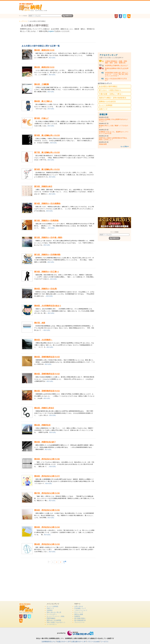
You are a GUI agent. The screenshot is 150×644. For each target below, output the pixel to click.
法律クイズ (103, 109)
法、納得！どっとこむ (33, 7)
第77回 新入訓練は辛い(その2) (47, 152)
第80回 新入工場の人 (43, 101)
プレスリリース (79, 622)
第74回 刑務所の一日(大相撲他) (47, 203)
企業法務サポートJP (78, 642)
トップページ (23, 21)
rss (129, 16)
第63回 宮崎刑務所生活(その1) (47, 391)
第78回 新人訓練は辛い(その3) (47, 135)
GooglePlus (116, 16)
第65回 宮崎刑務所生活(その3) (47, 357)
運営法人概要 (79, 614)
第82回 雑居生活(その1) (44, 67)
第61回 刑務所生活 (42, 425)
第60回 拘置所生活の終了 (45, 442)
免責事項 (77, 616)
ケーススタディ (52, 614)
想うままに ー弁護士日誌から (110, 90)
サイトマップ (79, 612)
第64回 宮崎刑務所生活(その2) (47, 374)
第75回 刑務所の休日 (43, 186)
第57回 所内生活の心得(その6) (47, 493)
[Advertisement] (58, 581)
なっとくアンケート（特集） (56, 616)
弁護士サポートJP (63, 642)
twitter (125, 16)
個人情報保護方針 (80, 620)
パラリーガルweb (93, 642)
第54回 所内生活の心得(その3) (47, 544)
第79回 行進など (41, 118)
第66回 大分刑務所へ (43, 340)
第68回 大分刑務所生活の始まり (48, 306)
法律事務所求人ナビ (49, 642)
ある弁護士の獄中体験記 (108, 86)
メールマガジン (52, 624)
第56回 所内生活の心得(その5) (47, 510)
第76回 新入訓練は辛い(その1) (47, 169)
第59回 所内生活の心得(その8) (47, 459)
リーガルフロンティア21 (75, 633)
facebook (120, 16)
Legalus (51, 31)
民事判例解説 (51, 618)
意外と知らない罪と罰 (54, 612)
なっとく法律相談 (106, 105)
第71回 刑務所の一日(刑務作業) (47, 255)
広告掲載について (80, 608)
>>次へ (65, 562)
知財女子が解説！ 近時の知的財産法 (113, 98)
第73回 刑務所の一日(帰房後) (46, 221)
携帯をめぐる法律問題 (54, 620)
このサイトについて (81, 610)
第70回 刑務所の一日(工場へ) (46, 272)
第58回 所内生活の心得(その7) (47, 476)
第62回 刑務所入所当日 (44, 408)
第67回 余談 (40, 323)
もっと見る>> (125, 146)
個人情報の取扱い (80, 618)
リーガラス (105, 642)
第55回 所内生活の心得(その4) (47, 527)
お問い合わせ (79, 606)
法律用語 (50, 610)
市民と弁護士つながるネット (56, 622)
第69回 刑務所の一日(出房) (46, 289)
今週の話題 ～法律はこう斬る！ (111, 94)
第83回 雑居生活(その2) (44, 50)
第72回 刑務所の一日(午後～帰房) (48, 238)
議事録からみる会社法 (107, 101)
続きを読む (52, 58)
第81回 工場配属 (41, 84)
